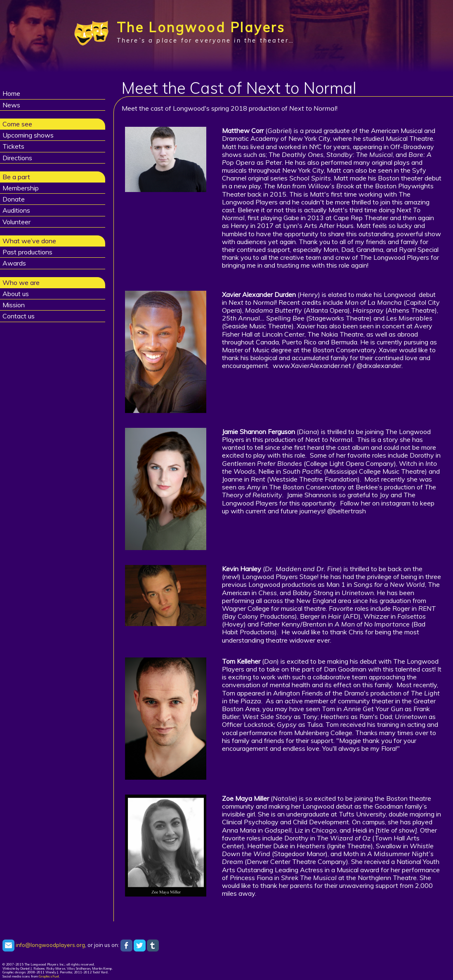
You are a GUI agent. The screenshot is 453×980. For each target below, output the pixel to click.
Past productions (27, 252)
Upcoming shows (28, 135)
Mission (14, 305)
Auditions (16, 210)
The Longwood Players (201, 27)
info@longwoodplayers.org (44, 945)
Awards (14, 263)
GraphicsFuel (49, 976)
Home (11, 93)
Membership (21, 188)
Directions (17, 158)
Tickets (13, 146)
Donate (14, 199)
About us (16, 294)
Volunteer (17, 222)
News (11, 105)
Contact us (19, 316)
